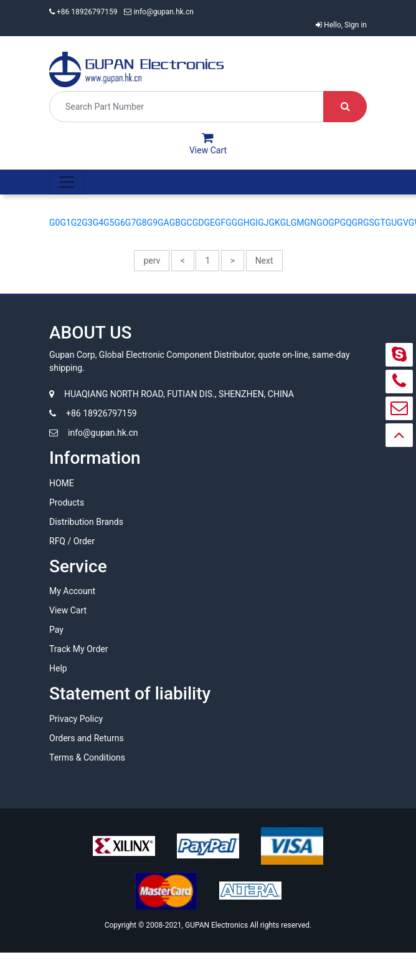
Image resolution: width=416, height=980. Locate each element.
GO (322, 223)
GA (163, 223)
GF (220, 223)
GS (369, 223)
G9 (152, 223)
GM (298, 223)
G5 (109, 223)
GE (209, 223)
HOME (62, 483)
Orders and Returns (87, 738)
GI (254, 223)
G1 (65, 223)
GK (274, 223)
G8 (141, 223)
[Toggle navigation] (67, 182)
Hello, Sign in (341, 25)
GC (187, 223)
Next (264, 261)
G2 (76, 223)
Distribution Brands (86, 522)
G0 (54, 223)
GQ (346, 223)
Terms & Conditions (87, 757)
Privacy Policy (76, 719)
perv (152, 261)
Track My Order (78, 649)
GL (286, 223)
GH (243, 223)
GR (357, 223)
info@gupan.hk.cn (159, 12)
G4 (98, 223)
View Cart (68, 610)
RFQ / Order (72, 541)
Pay (56, 630)
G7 (130, 223)
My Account (72, 591)
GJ (263, 223)
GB (175, 223)
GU (391, 223)
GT (380, 223)
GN (311, 223)
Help (58, 668)
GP (334, 223)
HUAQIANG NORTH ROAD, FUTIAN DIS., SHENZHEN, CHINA (172, 394)
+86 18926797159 (84, 12)
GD (198, 223)
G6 (119, 223)
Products (67, 502)
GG (231, 223)
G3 (87, 223)
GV (402, 223)
